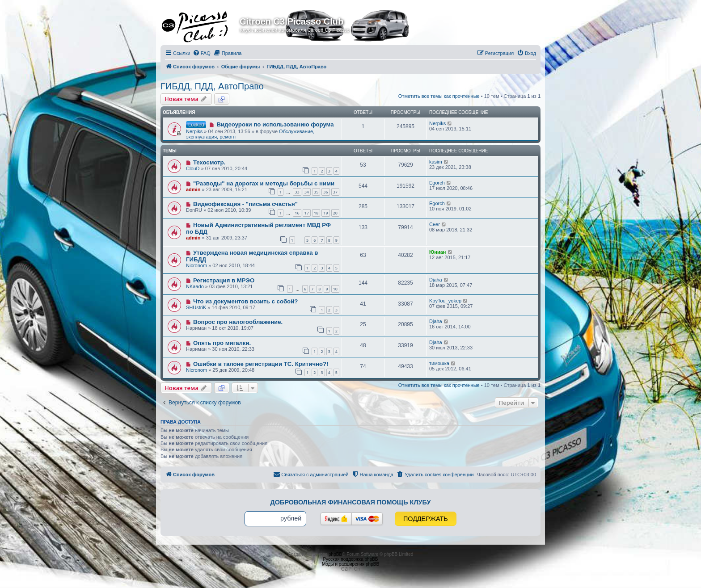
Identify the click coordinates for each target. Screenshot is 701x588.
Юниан (438, 252)
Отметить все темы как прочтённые (439, 96)
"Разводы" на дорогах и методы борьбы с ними (264, 183)
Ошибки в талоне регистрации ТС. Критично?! (261, 364)
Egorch (437, 183)
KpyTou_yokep (445, 301)
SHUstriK (196, 307)
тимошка (439, 363)
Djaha (436, 280)
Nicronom (196, 265)
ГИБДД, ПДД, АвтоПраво (212, 86)
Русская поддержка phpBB (350, 559)
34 (307, 192)
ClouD (193, 168)
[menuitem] (202, 53)
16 (297, 213)
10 (335, 289)
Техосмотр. (209, 162)
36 (325, 192)
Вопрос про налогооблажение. (238, 322)
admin (193, 189)
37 (335, 192)
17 (307, 213)
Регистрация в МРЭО (224, 280)
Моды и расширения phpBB (350, 564)
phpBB (335, 554)
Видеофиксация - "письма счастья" (245, 204)
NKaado (195, 286)
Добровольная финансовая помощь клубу (351, 502)
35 (316, 192)
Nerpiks (194, 131)
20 (335, 213)
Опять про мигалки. (222, 343)
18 (316, 213)
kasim (436, 162)
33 (297, 192)
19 (325, 213)
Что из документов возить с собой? (245, 301)
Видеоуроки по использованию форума (275, 124)
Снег (435, 224)
